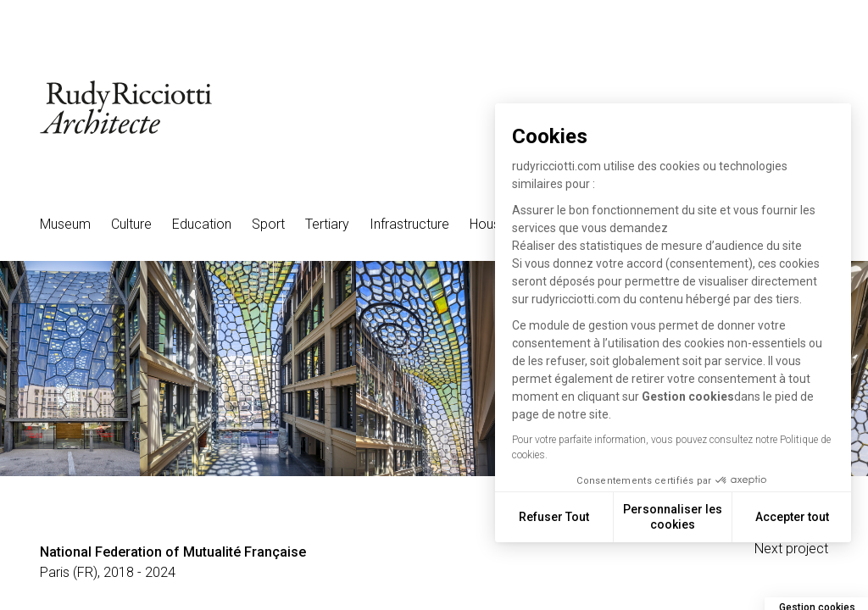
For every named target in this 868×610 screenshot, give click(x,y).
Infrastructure (409, 224)
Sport (268, 224)
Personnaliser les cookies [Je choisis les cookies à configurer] (682, 517)
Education (202, 224)
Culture (131, 224)
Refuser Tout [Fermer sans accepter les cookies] (563, 517)
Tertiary (327, 224)
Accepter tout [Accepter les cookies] (801, 517)
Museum (65, 224)
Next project (791, 549)
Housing (493, 224)
